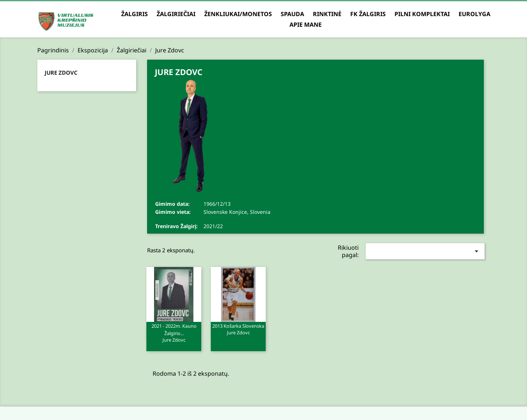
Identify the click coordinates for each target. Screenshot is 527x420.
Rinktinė (327, 14)
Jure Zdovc (61, 73)
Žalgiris (134, 14)
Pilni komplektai (422, 14)
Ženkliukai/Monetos (238, 14)
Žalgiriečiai (176, 14)
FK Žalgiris (368, 14)
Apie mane (306, 25)
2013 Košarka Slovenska (238, 329)
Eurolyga (474, 14)
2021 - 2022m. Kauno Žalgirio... (174, 332)
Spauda (292, 14)
